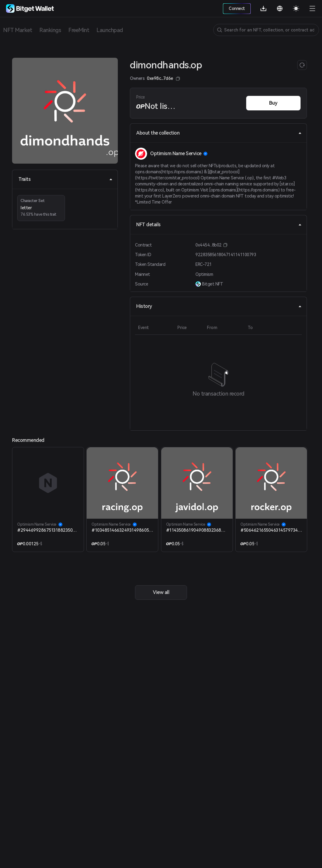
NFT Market (18, 30)
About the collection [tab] (219, 133)
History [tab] (219, 306)
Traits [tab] (66, 179)
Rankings (50, 30)
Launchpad (110, 30)
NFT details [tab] (219, 225)
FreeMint (79, 30)
